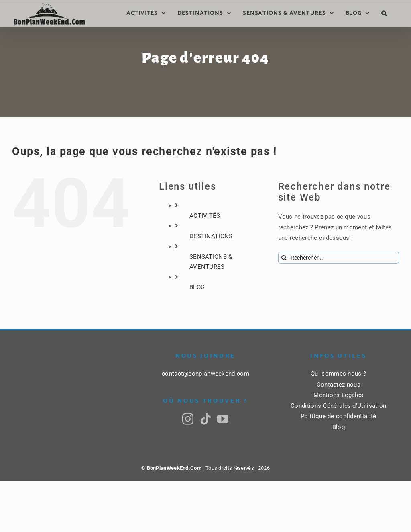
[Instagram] (188, 419)
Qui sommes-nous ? (338, 374)
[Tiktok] (205, 419)
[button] (384, 13)
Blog (339, 427)
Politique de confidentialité (338, 416)
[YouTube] (223, 419)
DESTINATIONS (211, 236)
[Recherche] (284, 258)
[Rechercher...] (339, 258)
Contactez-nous (339, 385)
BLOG (197, 287)
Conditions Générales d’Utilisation (338, 406)
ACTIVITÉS (205, 216)
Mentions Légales (338, 395)
